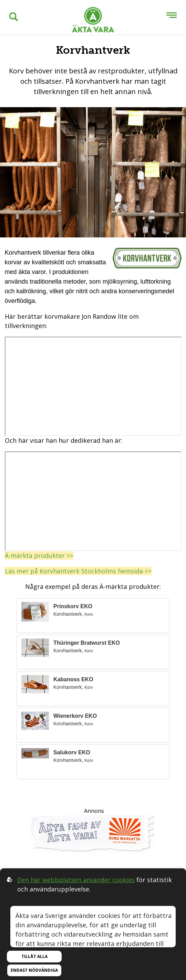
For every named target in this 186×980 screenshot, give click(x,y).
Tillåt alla (34, 956)
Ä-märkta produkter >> (39, 555)
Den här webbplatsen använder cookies (76, 880)
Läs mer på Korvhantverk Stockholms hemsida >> (78, 571)
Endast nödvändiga (34, 970)
